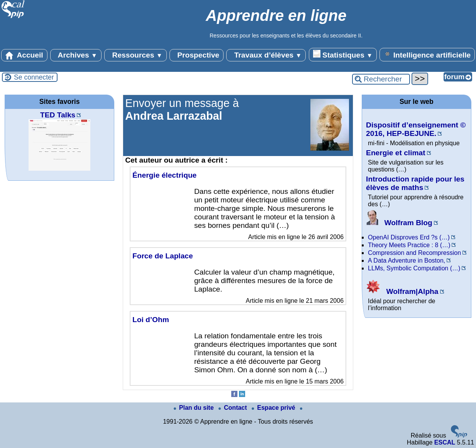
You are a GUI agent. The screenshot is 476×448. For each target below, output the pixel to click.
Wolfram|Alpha (402, 291)
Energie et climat (396, 153)
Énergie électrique (164, 175)
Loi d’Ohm (151, 320)
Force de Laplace (163, 256)
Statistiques (343, 54)
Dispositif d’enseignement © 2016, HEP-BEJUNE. (416, 129)
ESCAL (445, 442)
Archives (76, 55)
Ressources (135, 55)
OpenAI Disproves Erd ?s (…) (409, 237)
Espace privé (274, 408)
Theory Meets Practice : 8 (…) (409, 245)
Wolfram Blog (399, 223)
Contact (234, 408)
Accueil (24, 55)
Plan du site (195, 408)
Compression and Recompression (414, 253)
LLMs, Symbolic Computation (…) (414, 268)
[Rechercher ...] (381, 79)
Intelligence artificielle (427, 54)
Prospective (196, 55)
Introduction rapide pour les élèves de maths (415, 183)
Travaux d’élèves (266, 55)
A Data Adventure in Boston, (407, 260)
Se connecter (34, 77)
